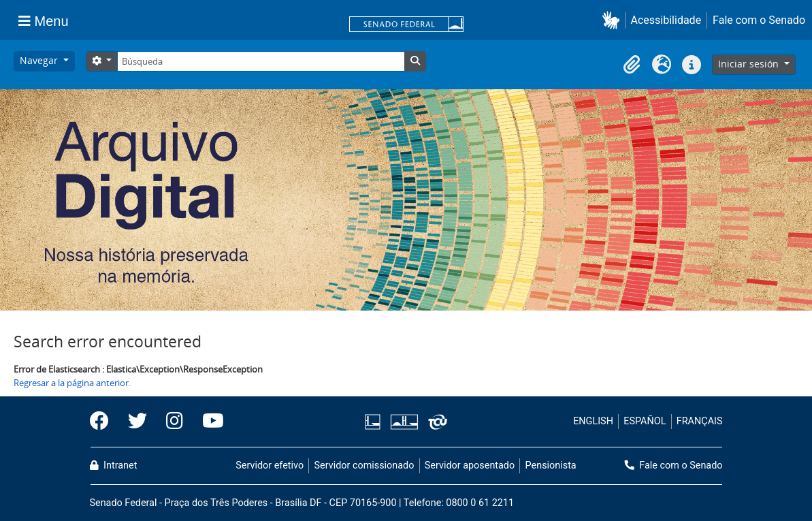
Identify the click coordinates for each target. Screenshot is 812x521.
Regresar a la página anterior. (72, 383)
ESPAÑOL (645, 421)
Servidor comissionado (364, 465)
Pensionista (551, 465)
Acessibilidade (666, 20)
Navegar (40, 60)
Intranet (114, 465)
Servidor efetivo (270, 465)
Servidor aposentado (470, 465)
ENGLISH (593, 421)
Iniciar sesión (750, 64)
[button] (614, 20)
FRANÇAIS (700, 421)
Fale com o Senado (759, 20)
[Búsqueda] (261, 61)
